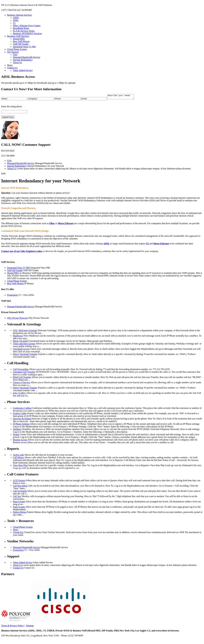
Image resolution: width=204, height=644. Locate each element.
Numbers (17, 430)
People (16, 435)
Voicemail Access (21, 350)
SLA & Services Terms (24, 31)
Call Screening (20, 492)
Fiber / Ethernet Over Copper (27, 26)
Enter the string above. (12, 107)
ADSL (16, 18)
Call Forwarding (21, 370)
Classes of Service (22, 383)
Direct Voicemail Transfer (25, 355)
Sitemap (30, 626)
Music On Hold (20, 342)
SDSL (16, 20)
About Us (17, 62)
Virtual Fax (18, 533)
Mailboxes (18, 337)
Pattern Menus (20, 513)
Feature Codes (20, 414)
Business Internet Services (19, 15)
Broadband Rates (21, 28)
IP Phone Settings (21, 425)
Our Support (13, 52)
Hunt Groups (19, 502)
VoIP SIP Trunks (21, 44)
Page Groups (19, 508)
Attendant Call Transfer (24, 373)
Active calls (18, 456)
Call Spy (17, 497)
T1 (14, 23)
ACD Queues (19, 481)
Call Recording (20, 487)
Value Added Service (23, 70)
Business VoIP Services (18, 36)
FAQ (15, 55)
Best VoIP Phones (21, 41)
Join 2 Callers (19, 394)
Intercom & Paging (22, 419)
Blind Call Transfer (22, 378)
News (10, 65)
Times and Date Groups (24, 344)
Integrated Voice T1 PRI (24, 47)
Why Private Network (17, 319)
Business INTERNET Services (27, 33)
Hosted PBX (19, 39)
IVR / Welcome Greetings (25, 331)
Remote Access (20, 441)
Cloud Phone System (17, 49)
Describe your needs (122, 97)
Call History (19, 458)
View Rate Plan (20, 466)
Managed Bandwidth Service (27, 57)
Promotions (12, 296)
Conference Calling (22, 409)
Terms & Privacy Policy (12, 626)
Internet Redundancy (23, 60)
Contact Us (12, 68)
